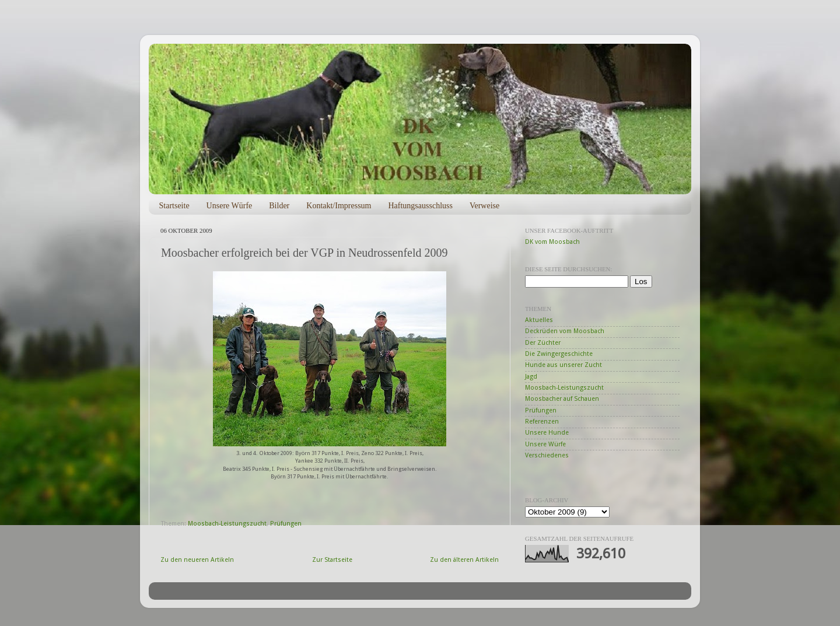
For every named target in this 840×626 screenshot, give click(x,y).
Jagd (531, 377)
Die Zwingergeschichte (559, 354)
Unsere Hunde (547, 433)
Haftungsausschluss (420, 206)
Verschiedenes (547, 455)
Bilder (279, 206)
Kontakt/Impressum (339, 206)
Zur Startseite (332, 560)
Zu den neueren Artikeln (197, 560)
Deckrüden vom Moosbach (565, 331)
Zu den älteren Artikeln (464, 560)
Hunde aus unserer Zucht (563, 365)
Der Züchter (543, 343)
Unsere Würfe (230, 206)
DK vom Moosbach (552, 242)
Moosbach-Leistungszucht (227, 524)
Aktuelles (539, 320)
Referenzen (542, 422)
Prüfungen (286, 524)
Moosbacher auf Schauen (562, 399)
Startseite (174, 206)
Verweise (484, 206)
